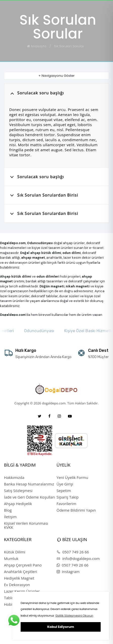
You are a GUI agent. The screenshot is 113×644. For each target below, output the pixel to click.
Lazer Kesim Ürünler (22, 591)
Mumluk (11, 558)
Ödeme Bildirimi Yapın (76, 510)
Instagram (68, 572)
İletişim (10, 517)
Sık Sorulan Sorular (69, 46)
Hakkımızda (14, 477)
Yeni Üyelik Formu (72, 477)
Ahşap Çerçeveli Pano (23, 565)
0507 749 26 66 (73, 552)
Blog (8, 510)
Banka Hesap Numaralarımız (29, 484)
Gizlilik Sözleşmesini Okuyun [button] (74, 616)
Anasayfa (37, 46)
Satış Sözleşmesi (18, 490)
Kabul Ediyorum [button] (61, 627)
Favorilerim (67, 504)
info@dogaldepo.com (78, 558)
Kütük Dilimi (15, 552)
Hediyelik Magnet (19, 578)
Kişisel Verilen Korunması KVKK (26, 525)
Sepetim (64, 490)
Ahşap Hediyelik (18, 504)
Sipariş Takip (68, 497)
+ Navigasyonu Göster (57, 76)
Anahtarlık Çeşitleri (21, 572)
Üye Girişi (65, 484)
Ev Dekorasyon (17, 585)
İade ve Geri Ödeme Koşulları (30, 497)
